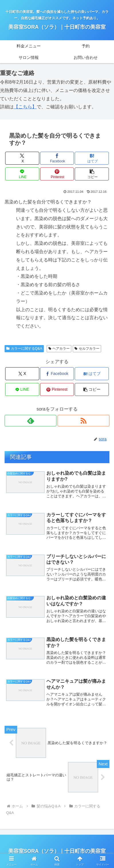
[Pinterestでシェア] (57, 174)
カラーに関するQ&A (24, 349)
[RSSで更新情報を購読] (83, 421)
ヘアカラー (59, 349)
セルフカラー (87, 349)
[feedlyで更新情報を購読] (31, 421)
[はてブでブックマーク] (92, 158)
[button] (92, 174)
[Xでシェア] (22, 158)
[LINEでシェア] (22, 174)
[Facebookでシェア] (57, 158)
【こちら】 (25, 107)
